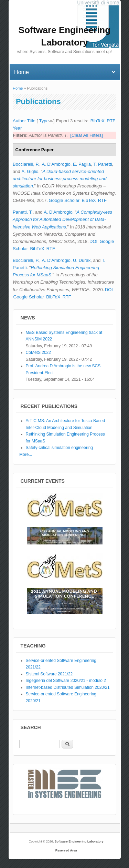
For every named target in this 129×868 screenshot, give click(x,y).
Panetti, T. (23, 212)
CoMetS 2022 (38, 353)
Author (19, 121)
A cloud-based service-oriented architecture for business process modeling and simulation (60, 179)
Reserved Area (66, 850)
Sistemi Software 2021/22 (49, 674)
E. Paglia (82, 164)
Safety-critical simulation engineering (59, 448)
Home (18, 88)
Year (17, 128)
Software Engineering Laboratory (79, 841)
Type (44, 121)
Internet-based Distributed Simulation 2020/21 (68, 687)
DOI (93, 241)
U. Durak (82, 260)
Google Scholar (64, 200)
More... (26, 455)
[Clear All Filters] (87, 135)
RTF (111, 121)
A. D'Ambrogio (56, 164)
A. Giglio (30, 171)
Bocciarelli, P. (26, 164)
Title (31, 121)
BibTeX (98, 121)
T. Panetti (103, 164)
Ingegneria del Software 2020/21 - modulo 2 (66, 681)
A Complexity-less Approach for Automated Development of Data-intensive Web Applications (62, 219)
